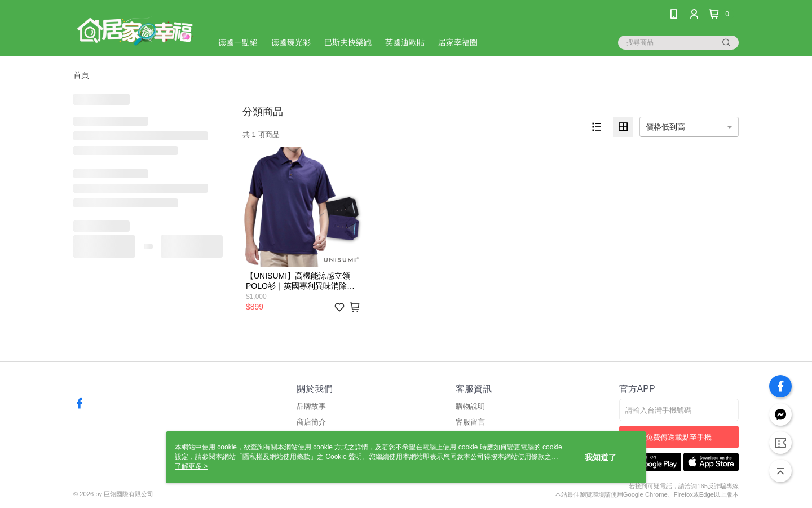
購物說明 (470, 406)
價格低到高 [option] (665, 127)
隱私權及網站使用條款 (276, 457)
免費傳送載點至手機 (679, 437)
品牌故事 (311, 406)
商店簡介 (311, 422)
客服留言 (470, 422)
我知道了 (601, 457)
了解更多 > (191, 466)
